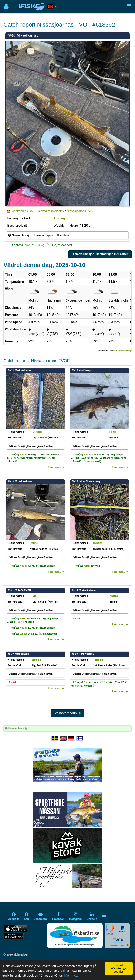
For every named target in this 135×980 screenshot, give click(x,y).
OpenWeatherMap (122, 351)
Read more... (56, 467)
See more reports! (67, 713)
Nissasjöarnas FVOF (80, 211)
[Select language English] (63, 738)
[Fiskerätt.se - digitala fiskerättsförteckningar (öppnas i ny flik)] (75, 935)
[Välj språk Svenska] (55, 738)
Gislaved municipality (50, 211)
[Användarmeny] (6, 6)
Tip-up (112, 432)
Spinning (98, 543)
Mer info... (72, 975)
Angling (114, 596)
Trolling (59, 218)
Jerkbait (37, 432)
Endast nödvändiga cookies (119, 968)
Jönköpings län (22, 211)
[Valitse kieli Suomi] (80, 738)
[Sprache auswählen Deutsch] (72, 738)
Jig (34, 596)
